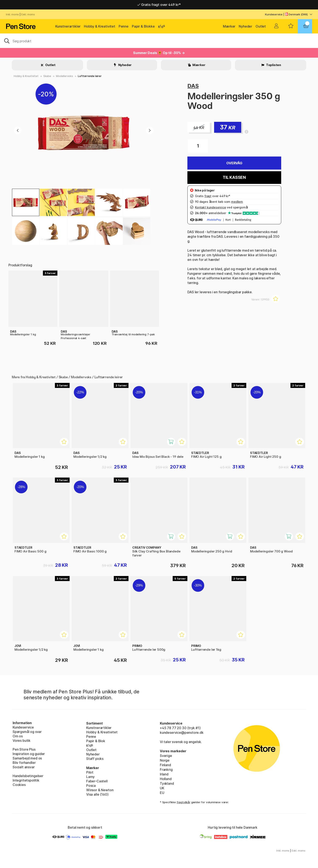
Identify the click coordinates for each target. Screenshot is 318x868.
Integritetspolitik (26, 780)
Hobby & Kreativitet (100, 26)
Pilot (90, 772)
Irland (164, 774)
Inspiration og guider (29, 754)
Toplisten (273, 65)
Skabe (47, 76)
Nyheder (245, 26)
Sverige (166, 756)
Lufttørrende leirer (90, 76)
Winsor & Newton (100, 790)
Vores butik (22, 741)
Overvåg (234, 163)
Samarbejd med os (27, 758)
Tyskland (167, 783)
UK (162, 788)
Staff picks (95, 759)
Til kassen (234, 177)
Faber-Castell (97, 781)
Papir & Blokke (143, 26)
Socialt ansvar (24, 767)
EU (162, 793)
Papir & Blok (96, 741)
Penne (124, 26)
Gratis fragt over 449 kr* (159, 5)
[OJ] (159, 41)
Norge (165, 760)
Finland (165, 765)
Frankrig (166, 770)
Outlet (261, 26)
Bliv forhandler (24, 763)
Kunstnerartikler (68, 26)
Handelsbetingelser (28, 776)
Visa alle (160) (97, 794)
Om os (18, 736)
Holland (166, 779)
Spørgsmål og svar (27, 732)
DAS (193, 86)
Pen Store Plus (24, 749)
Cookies (19, 785)
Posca (91, 786)
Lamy (90, 777)
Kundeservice (274, 14)
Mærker (229, 26)
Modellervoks (64, 76)
